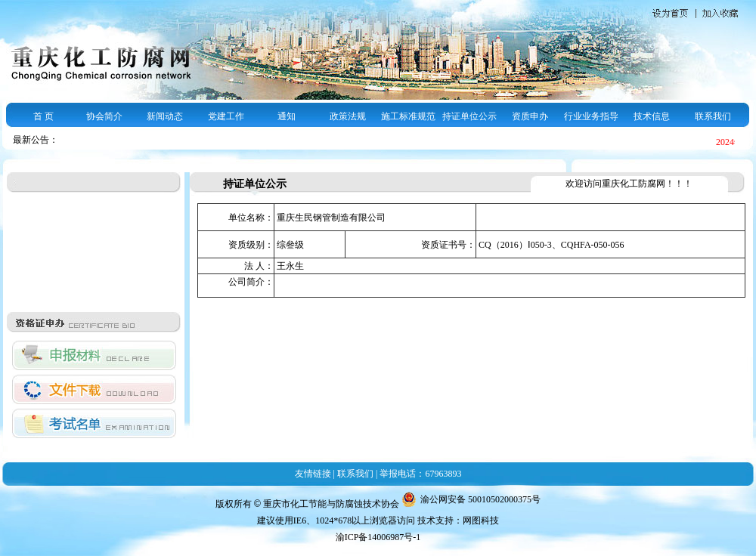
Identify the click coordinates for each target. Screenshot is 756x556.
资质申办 (530, 116)
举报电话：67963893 (420, 474)
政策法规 (348, 116)
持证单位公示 (469, 116)
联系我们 (713, 116)
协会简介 (104, 116)
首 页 (43, 116)
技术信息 (652, 116)
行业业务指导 (591, 116)
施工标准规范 (408, 116)
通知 (287, 116)
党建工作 (226, 116)
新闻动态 (165, 116)
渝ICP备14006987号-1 (378, 537)
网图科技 (481, 520)
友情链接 (313, 474)
